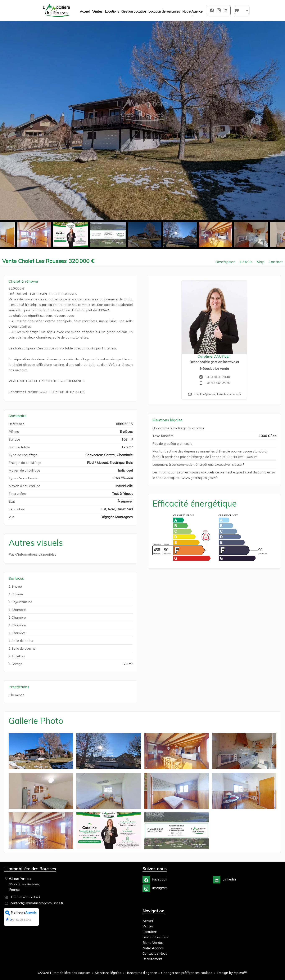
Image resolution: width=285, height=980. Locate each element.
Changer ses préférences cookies (187, 973)
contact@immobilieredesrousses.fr (37, 903)
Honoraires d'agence (141, 973)
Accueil (57, 10)
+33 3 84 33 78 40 (218, 377)
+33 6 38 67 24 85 (218, 383)
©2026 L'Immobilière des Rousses (64, 973)
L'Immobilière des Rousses (30, 869)
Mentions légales (108, 973)
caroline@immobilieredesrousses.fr (218, 394)
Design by (232, 973)
